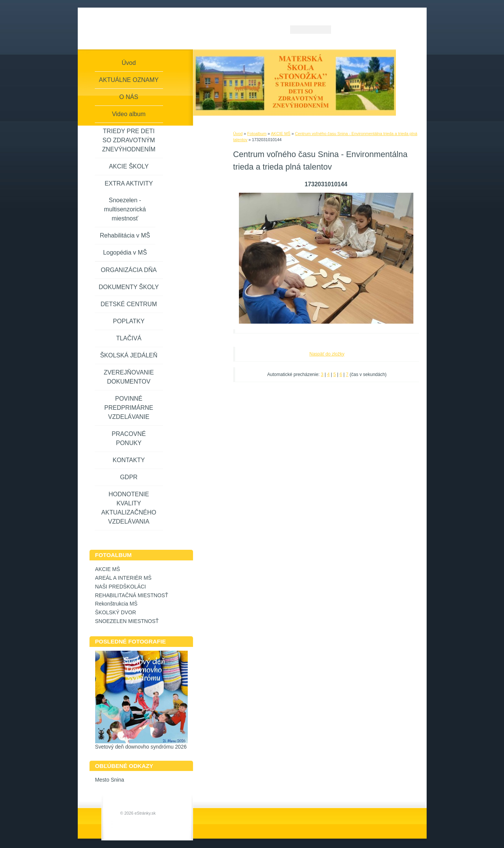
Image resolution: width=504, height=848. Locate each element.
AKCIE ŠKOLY (129, 166)
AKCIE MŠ (281, 134)
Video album (129, 114)
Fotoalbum (257, 134)
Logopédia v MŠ (125, 253)
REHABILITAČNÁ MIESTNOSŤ (132, 595)
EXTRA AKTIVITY (129, 183)
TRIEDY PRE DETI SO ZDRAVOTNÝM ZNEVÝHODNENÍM (129, 140)
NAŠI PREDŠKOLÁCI (121, 587)
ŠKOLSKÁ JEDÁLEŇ (129, 355)
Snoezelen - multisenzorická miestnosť (125, 209)
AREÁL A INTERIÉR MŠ (123, 578)
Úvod (238, 134)
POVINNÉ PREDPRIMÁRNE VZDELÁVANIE (129, 408)
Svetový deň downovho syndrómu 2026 (141, 747)
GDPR (129, 477)
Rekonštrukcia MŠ (116, 604)
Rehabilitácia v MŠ (125, 235)
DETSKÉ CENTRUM (129, 304)
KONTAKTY (129, 460)
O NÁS (129, 97)
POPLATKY (129, 321)
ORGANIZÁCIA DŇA (129, 270)
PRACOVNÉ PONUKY (129, 438)
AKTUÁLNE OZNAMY (129, 80)
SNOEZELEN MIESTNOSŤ (127, 621)
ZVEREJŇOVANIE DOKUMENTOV (129, 377)
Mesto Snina (110, 780)
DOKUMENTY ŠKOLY (129, 287)
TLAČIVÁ (129, 338)
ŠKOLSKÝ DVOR (116, 613)
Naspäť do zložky (327, 354)
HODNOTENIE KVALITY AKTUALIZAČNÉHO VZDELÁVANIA (129, 508)
